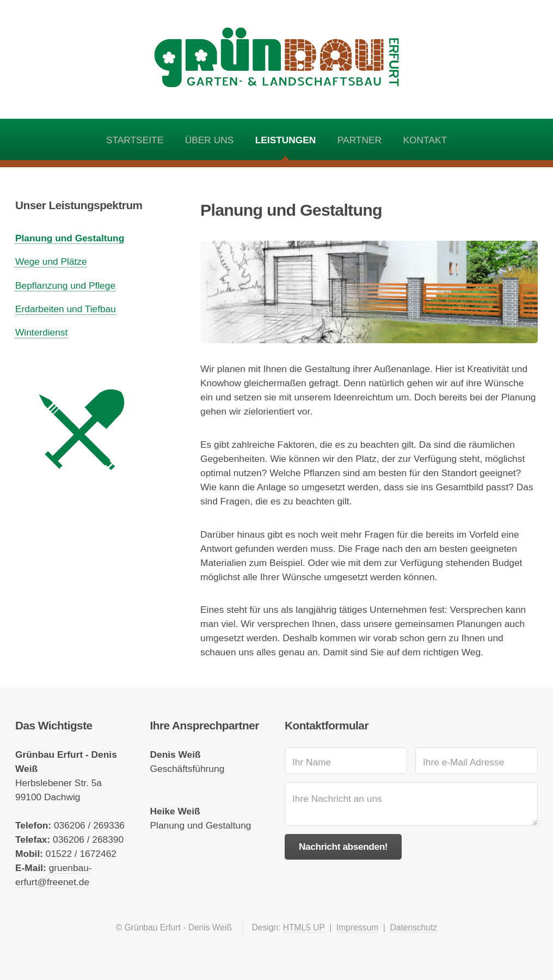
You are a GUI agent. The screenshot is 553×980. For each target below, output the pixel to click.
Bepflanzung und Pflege (65, 285)
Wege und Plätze (51, 261)
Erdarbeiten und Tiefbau (66, 309)
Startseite (135, 140)
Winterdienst (41, 332)
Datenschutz (413, 927)
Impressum (357, 927)
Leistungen (286, 140)
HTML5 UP (304, 927)
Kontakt (425, 140)
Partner (360, 140)
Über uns (210, 140)
